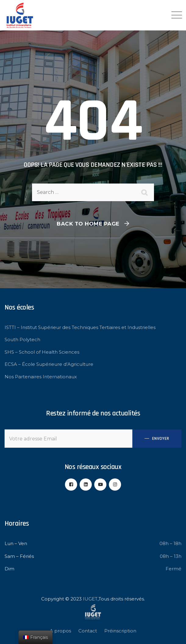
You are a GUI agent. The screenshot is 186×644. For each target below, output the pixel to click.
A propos (60, 631)
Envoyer (161, 439)
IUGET (90, 599)
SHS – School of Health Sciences (42, 352)
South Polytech (22, 339)
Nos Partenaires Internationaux (41, 377)
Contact (88, 631)
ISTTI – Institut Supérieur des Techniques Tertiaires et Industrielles (80, 327)
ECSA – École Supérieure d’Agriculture (49, 364)
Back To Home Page (88, 224)
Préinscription (120, 631)
